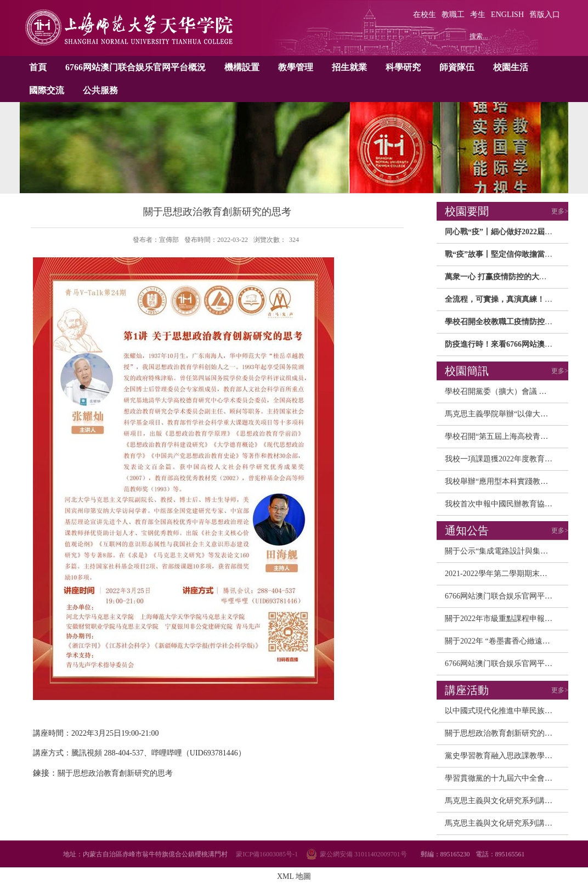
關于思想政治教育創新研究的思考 (502, 733)
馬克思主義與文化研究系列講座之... (505, 801)
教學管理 (296, 67)
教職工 (453, 15)
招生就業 (349, 67)
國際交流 (47, 90)
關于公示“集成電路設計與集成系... (503, 551)
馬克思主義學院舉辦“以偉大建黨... (503, 414)
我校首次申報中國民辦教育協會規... (505, 504)
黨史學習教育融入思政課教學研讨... (505, 756)
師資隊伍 (457, 67)
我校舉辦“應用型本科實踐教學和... (503, 481)
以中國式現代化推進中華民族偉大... (505, 711)
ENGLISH (507, 15)
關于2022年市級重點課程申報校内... (505, 619)
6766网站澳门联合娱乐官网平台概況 (135, 67)
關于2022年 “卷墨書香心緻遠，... (500, 641)
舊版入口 (545, 15)
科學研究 (403, 67)
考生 (478, 15)
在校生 (425, 15)
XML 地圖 (294, 876)
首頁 (38, 67)
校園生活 (511, 67)
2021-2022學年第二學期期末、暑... (503, 574)
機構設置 (242, 67)
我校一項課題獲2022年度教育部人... (505, 459)
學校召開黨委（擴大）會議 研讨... (502, 391)
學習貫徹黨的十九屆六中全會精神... (505, 778)
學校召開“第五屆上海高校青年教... (503, 436)
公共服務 (100, 90)
